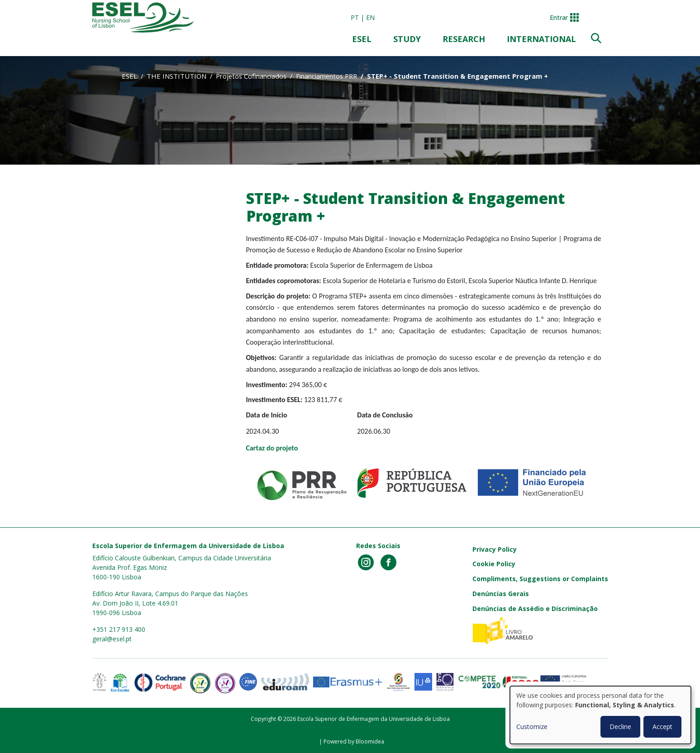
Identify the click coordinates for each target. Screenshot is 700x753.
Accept (662, 727)
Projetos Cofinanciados (251, 76)
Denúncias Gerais (501, 594)
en (370, 17)
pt (355, 17)
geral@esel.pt (112, 639)
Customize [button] (532, 727)
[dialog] (600, 715)
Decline (620, 727)
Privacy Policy (495, 549)
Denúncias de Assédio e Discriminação (535, 609)
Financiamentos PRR (326, 76)
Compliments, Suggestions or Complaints (540, 579)
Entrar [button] (559, 17)
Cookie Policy (494, 564)
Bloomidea (370, 741)
